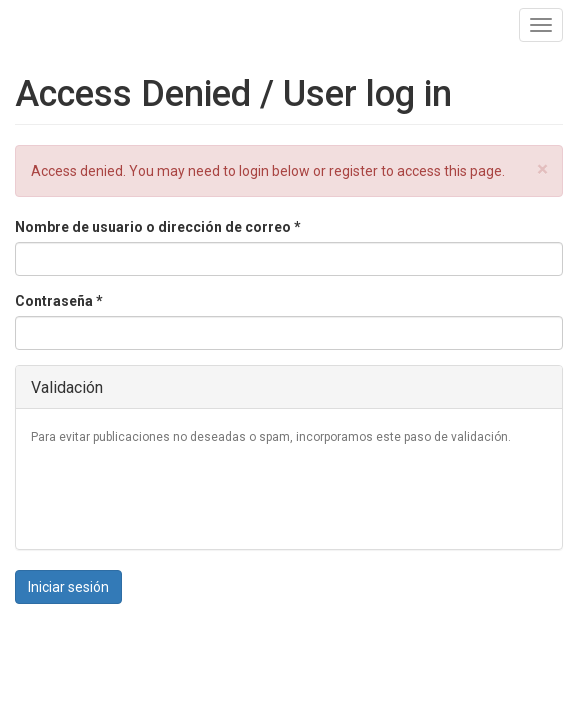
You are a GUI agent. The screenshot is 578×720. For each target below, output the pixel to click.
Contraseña (59, 301)
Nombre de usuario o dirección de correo (158, 227)
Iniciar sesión (68, 587)
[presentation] (183, 495)
